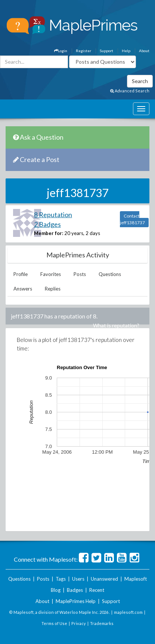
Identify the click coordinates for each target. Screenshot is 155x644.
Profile (21, 274)
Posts (80, 274)
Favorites (51, 274)
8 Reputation (53, 215)
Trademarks (102, 623)
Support (106, 51)
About (144, 51)
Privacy (79, 623)
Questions (110, 274)
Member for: (49, 233)
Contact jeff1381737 (132, 219)
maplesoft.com (128, 612)
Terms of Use (54, 623)
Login (61, 51)
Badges (75, 590)
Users (78, 579)
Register (83, 51)
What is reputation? (116, 325)
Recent (97, 590)
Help (126, 51)
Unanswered (104, 579)
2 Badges (47, 224)
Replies (53, 289)
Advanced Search (130, 91)
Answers (23, 289)
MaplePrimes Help (76, 601)
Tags (61, 579)
